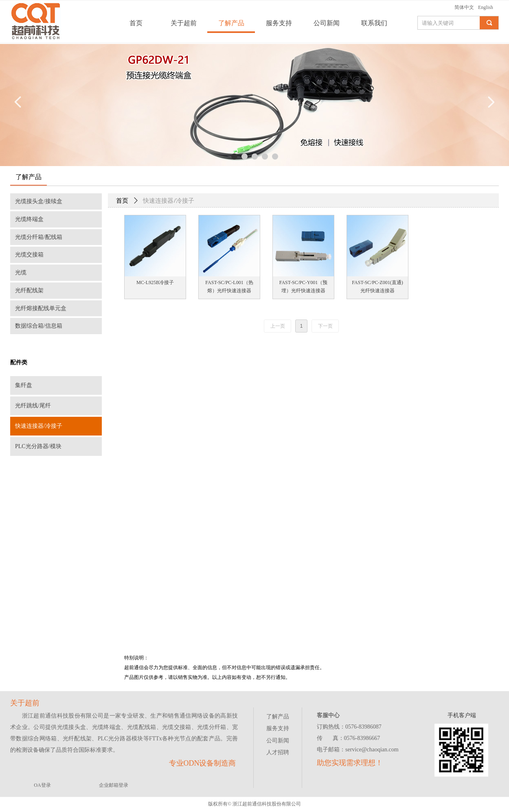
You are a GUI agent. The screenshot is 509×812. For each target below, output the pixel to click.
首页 (122, 201)
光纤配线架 (29, 290)
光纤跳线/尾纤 (33, 406)
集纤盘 (24, 385)
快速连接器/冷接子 (39, 426)
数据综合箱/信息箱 (39, 326)
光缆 (21, 272)
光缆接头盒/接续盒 (39, 201)
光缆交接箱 (29, 255)
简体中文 (464, 7)
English (486, 7)
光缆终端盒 (29, 219)
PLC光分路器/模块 (38, 446)
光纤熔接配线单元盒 (41, 308)
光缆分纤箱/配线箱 (39, 237)
